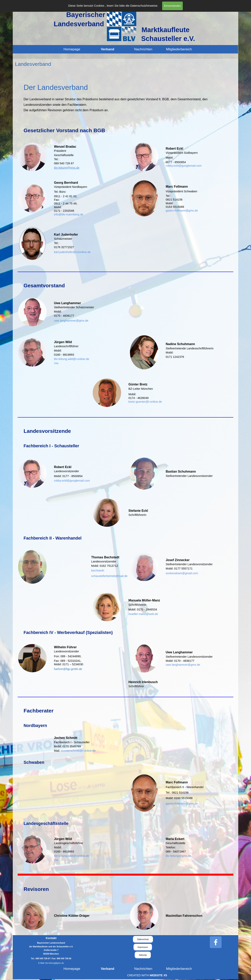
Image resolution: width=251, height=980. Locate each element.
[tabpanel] (125, 97)
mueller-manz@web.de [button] (143, 614)
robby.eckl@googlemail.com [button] (184, 166)
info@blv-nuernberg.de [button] (69, 214)
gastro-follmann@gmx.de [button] (182, 211)
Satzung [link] (143, 955)
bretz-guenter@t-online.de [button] (145, 402)
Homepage (72, 49)
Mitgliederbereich (179, 49)
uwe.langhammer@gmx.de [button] (71, 321)
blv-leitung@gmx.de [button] (67, 168)
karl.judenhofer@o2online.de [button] (72, 252)
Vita (56, 363)
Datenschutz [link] (143, 939)
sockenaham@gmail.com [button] (182, 573)
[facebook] (216, 942)
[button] (68, 669)
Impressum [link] (143, 947)
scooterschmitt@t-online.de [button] (78, 751)
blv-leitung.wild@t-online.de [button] (71, 359)
